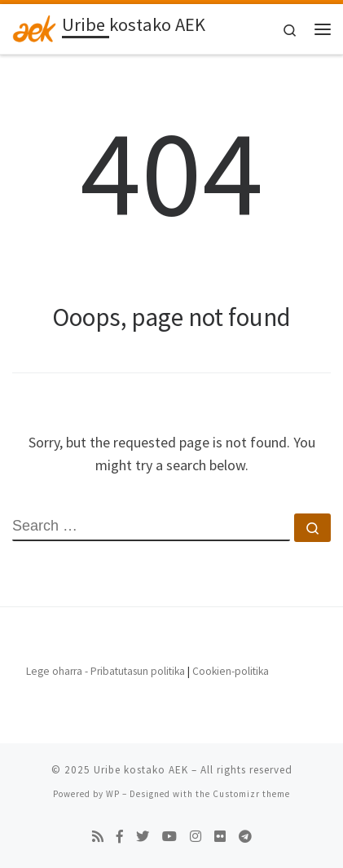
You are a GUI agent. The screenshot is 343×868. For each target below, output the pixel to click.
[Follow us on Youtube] (169, 837)
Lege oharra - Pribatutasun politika (106, 671)
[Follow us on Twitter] (143, 837)
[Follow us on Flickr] (220, 837)
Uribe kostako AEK (141, 770)
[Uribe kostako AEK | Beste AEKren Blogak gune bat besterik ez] (34, 27)
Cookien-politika (231, 671)
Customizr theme (251, 794)
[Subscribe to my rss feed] (98, 837)
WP (113, 794)
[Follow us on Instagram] (196, 837)
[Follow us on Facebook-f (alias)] (120, 837)
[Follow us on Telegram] (245, 837)
